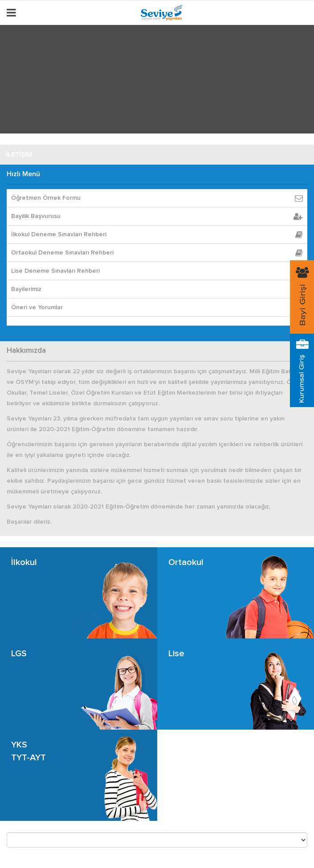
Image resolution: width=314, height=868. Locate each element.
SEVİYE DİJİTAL (29, 134)
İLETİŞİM (19, 154)
